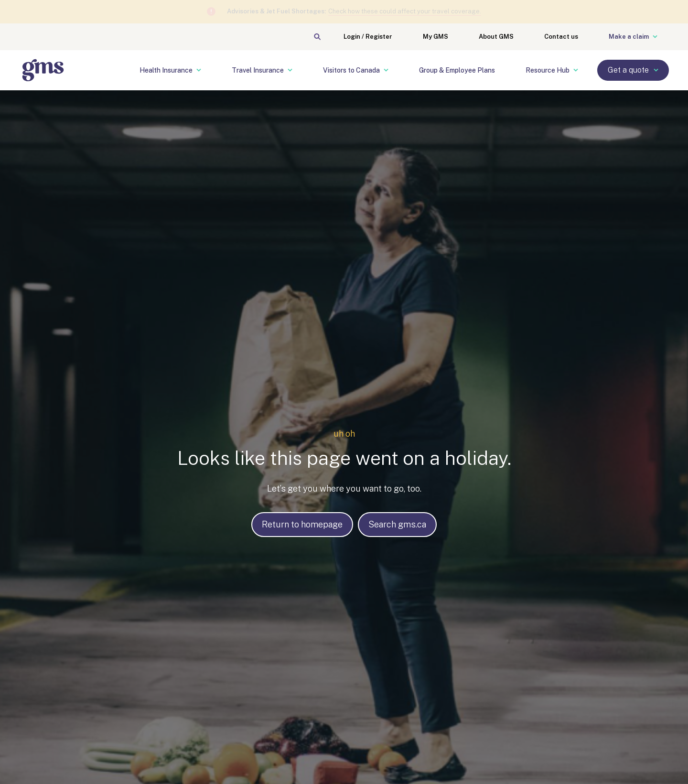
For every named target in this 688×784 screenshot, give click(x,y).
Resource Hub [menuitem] (552, 70)
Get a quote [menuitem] (633, 70)
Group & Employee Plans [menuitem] (457, 70)
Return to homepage (302, 524)
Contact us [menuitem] (561, 37)
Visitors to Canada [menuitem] (356, 70)
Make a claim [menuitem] (633, 37)
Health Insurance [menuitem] (170, 70)
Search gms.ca (397, 524)
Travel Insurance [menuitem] (262, 70)
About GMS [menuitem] (496, 37)
